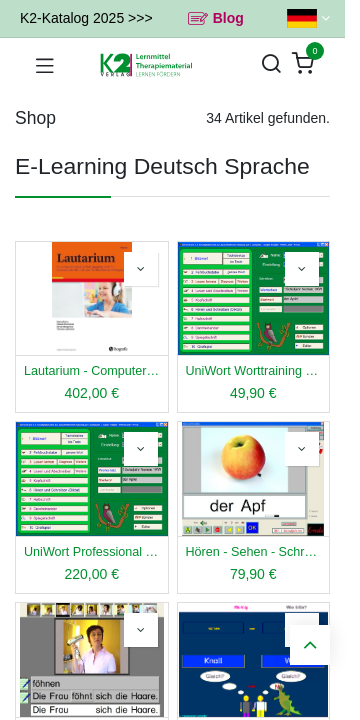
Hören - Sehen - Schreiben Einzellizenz (254, 552)
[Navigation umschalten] (45, 65)
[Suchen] (271, 64)
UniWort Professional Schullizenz (92, 552)
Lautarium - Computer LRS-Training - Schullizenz (92, 371)
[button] (141, 269)
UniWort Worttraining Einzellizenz (254, 371)
